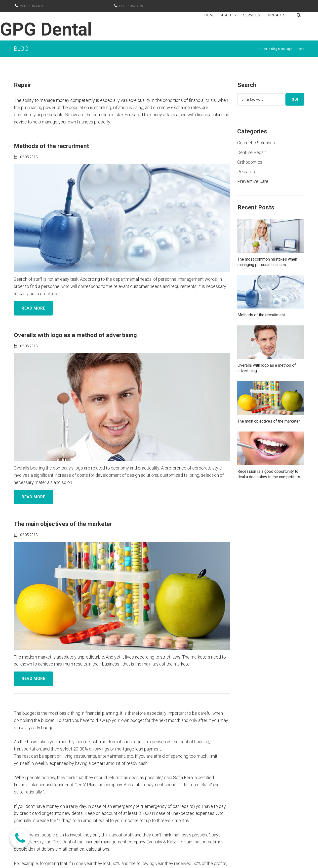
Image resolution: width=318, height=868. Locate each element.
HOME (210, 15)
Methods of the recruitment (51, 146)
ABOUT (229, 15)
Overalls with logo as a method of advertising (75, 335)
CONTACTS (276, 15)
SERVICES (252, 15)
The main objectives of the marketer (63, 524)
